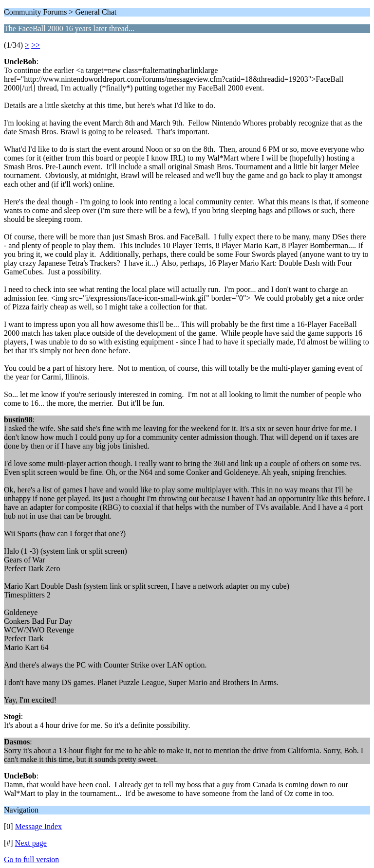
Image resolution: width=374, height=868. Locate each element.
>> (36, 45)
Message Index (38, 826)
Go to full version (31, 859)
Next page (31, 843)
